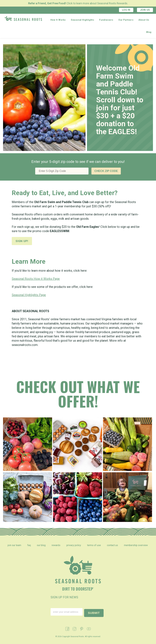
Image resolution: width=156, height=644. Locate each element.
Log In (126, 10)
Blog (149, 32)
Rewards (56, 545)
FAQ (29, 545)
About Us (144, 20)
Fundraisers (106, 20)
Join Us (145, 10)
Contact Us (112, 545)
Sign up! (22, 241)
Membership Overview (136, 545)
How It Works (58, 20)
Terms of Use (94, 545)
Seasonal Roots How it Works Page (36, 279)
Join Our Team (14, 545)
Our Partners (126, 20)
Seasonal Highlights (82, 20)
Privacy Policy (74, 545)
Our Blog (41, 545)
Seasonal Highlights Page (29, 295)
